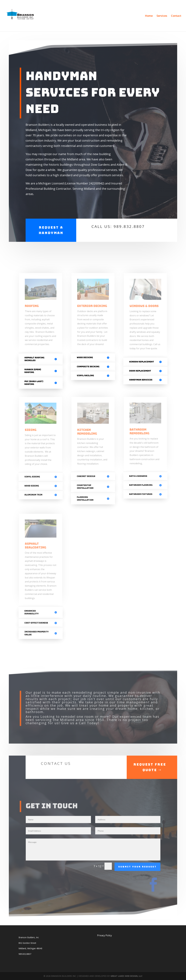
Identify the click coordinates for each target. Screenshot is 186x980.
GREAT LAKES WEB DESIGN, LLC (126, 976)
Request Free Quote (150, 780)
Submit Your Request (137, 880)
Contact (176, 16)
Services (162, 16)
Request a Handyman (51, 230)
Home (149, 16)
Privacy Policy (104, 935)
